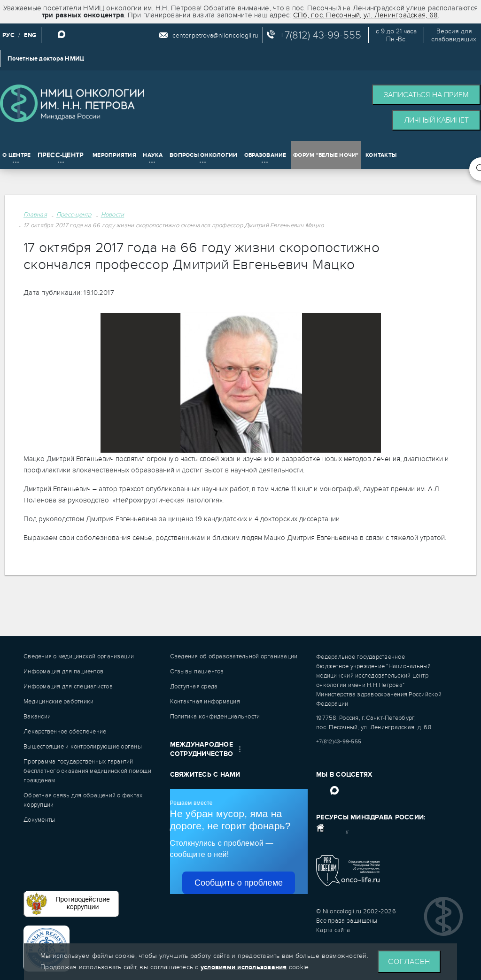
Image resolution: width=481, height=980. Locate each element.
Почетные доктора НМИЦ (46, 59)
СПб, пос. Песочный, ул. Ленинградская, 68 (365, 15)
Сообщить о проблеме (239, 883)
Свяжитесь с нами (205, 775)
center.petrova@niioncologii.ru (215, 35)
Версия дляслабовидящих (454, 35)
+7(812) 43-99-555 (320, 35)
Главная (35, 215)
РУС (8, 35)
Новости (113, 215)
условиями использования (244, 967)
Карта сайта (333, 930)
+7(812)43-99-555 (339, 741)
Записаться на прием (426, 95)
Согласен (409, 962)
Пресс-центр (74, 215)
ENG (30, 35)
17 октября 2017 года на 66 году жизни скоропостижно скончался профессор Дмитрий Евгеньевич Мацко (174, 225)
